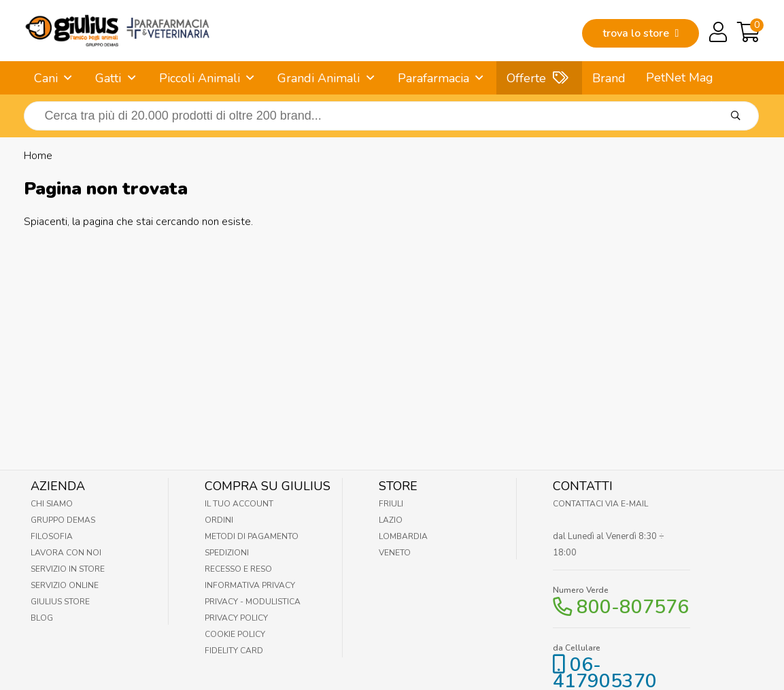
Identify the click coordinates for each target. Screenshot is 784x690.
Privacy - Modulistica (253, 602)
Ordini (219, 520)
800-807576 (633, 607)
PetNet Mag (680, 77)
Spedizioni (227, 553)
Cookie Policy (235, 634)
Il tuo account (239, 504)
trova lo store (641, 33)
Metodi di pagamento (252, 536)
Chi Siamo (52, 504)
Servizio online (65, 585)
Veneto (395, 553)
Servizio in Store (68, 569)
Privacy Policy (236, 618)
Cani (46, 78)
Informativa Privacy (250, 585)
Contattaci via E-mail (600, 504)
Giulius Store (60, 602)
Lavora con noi (66, 553)
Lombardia (403, 536)
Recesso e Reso (238, 569)
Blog (42, 618)
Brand (609, 78)
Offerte (526, 78)
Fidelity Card (234, 651)
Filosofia (52, 536)
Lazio (391, 520)
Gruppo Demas (63, 520)
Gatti (108, 78)
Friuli (391, 504)
